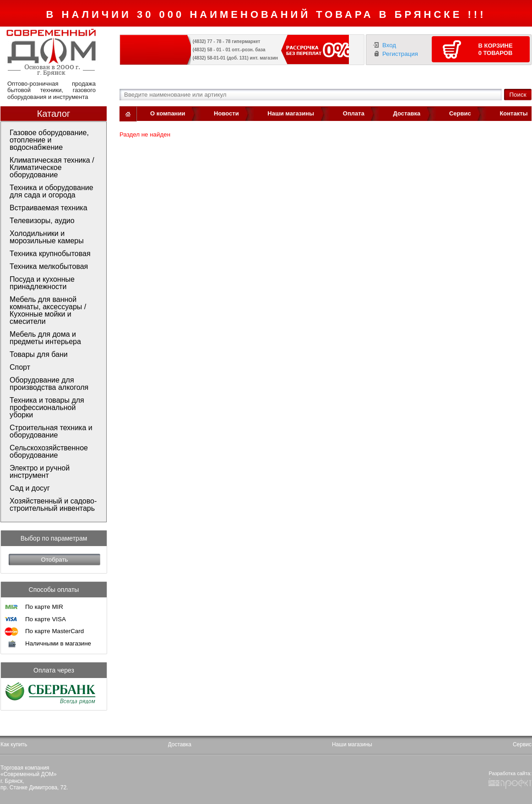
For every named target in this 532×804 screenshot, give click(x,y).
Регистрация (400, 54)
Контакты (513, 113)
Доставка (407, 113)
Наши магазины (291, 113)
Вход (389, 45)
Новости (226, 113)
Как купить (14, 744)
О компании (168, 113)
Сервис (460, 113)
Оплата (354, 113)
